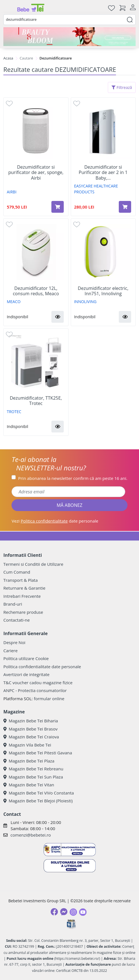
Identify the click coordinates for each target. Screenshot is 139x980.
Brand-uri (13, 604)
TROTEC (14, 412)
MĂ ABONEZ (70, 505)
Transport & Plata (20, 580)
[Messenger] (64, 912)
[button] (58, 317)
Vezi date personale (55, 521)
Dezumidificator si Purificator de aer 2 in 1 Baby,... (103, 173)
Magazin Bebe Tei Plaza (29, 761)
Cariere (11, 651)
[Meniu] (8, 8)
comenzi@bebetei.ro (31, 835)
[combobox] (69, 20)
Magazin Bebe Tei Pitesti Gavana (38, 753)
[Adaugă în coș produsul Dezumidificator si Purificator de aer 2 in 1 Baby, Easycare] (125, 207)
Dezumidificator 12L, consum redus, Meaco (36, 291)
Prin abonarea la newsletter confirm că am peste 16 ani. (73, 478)
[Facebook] (54, 912)
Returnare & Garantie (24, 588)
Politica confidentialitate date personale (42, 667)
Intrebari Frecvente (22, 596)
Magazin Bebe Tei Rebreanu (33, 769)
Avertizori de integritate (26, 674)
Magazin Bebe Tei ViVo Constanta (39, 793)
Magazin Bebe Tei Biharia (31, 721)
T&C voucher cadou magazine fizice (38, 683)
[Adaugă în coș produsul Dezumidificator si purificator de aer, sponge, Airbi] (58, 207)
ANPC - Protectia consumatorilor (35, 690)
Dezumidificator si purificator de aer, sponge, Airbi (36, 173)
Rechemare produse (23, 612)
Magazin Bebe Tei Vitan (29, 785)
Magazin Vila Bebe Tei (27, 745)
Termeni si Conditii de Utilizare (33, 564)
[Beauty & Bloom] (69, 37)
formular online (49, 699)
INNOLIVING (85, 302)
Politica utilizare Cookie (26, 658)
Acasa (8, 58)
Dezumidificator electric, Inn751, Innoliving (103, 291)
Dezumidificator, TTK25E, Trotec (36, 401)
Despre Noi (14, 642)
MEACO (14, 302)
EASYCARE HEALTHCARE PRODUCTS (96, 189)
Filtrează (122, 87)
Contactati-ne (17, 620)
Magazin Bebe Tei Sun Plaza (33, 777)
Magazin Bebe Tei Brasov (30, 729)
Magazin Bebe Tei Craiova (31, 737)
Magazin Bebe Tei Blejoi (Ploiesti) (38, 801)
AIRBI (12, 192)
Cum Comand (17, 572)
